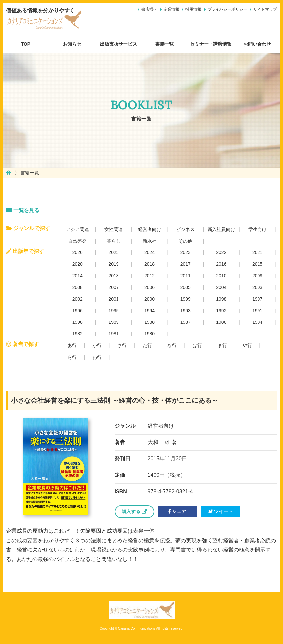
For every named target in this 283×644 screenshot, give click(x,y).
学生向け (258, 229)
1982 (78, 334)
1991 (257, 311)
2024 (149, 252)
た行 (147, 345)
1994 (149, 311)
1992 (221, 311)
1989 (113, 322)
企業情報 (171, 9)
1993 (186, 311)
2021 (257, 252)
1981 (113, 334)
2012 (149, 276)
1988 (149, 322)
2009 (257, 276)
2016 (221, 264)
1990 (78, 322)
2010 (221, 276)
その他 (185, 241)
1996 (78, 311)
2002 (78, 299)
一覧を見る (23, 210)
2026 (78, 252)
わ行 (97, 357)
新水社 (150, 241)
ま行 (222, 345)
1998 (221, 299)
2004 (221, 287)
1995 (113, 311)
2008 (78, 287)
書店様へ (149, 9)
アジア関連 (77, 229)
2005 (186, 287)
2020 (78, 264)
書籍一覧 (165, 44)
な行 (172, 345)
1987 (186, 322)
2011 (186, 276)
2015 (257, 264)
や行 (247, 345)
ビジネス (185, 229)
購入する (134, 511)
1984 (257, 322)
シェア (177, 511)
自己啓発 (77, 241)
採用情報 (193, 9)
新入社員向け (221, 229)
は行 (197, 345)
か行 (97, 345)
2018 (149, 264)
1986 (221, 322)
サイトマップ (265, 9)
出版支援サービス (118, 44)
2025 (113, 252)
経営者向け (150, 229)
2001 (113, 299)
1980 (149, 334)
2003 (257, 287)
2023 (186, 252)
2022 (221, 252)
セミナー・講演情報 (211, 44)
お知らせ (72, 44)
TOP (26, 44)
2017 (186, 264)
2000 (149, 299)
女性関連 (114, 229)
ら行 (72, 357)
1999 (186, 299)
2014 (78, 276)
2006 (149, 287)
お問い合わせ (257, 44)
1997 (257, 299)
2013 (113, 276)
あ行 (72, 345)
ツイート (220, 511)
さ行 (122, 345)
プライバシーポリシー (227, 9)
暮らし (114, 241)
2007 (113, 287)
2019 (113, 264)
